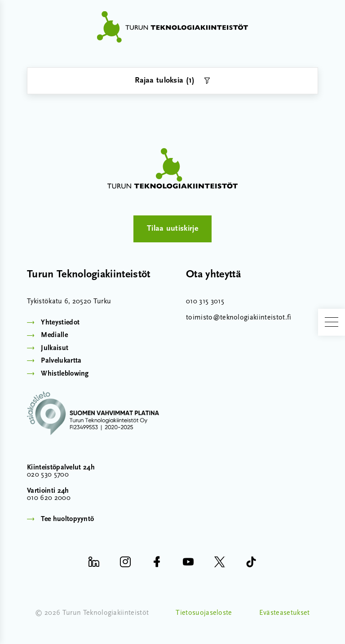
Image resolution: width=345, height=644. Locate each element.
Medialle (54, 335)
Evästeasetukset (285, 613)
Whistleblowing (65, 374)
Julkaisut (55, 348)
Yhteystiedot (60, 323)
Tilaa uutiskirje (172, 229)
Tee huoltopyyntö (67, 519)
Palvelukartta (61, 361)
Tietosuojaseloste (204, 613)
